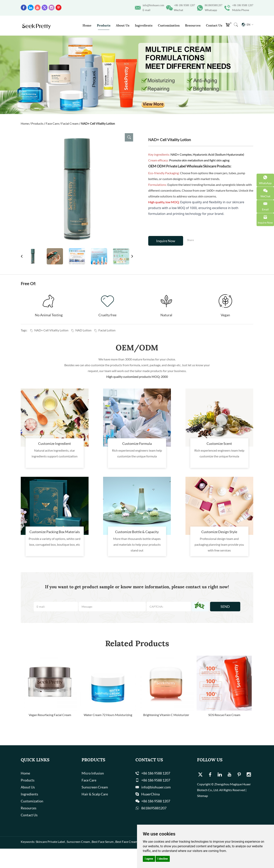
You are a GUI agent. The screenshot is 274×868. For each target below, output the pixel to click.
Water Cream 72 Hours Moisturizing (108, 715)
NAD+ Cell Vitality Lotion (98, 123)
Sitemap (202, 796)
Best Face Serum (103, 842)
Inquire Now (166, 241)
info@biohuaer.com (153, 5)
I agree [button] (149, 859)
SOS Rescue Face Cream (224, 715)
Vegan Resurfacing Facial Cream (50, 715)
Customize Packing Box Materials (55, 532)
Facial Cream (70, 123)
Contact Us (214, 25)
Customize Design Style (219, 532)
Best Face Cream (126, 842)
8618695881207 (214, 5)
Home (87, 25)
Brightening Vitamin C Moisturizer (166, 715)
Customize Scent (219, 443)
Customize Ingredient (55, 443)
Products (104, 25)
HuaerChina (150, 794)
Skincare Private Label (50, 842)
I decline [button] (163, 859)
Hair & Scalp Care (95, 794)
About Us (123, 25)
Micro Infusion (93, 773)
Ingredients (144, 25)
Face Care (52, 123)
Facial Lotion (105, 330)
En (247, 25)
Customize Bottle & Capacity (137, 532)
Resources (193, 25)
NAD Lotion (81, 330)
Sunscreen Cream (95, 787)
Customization (169, 25)
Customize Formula (137, 443)
